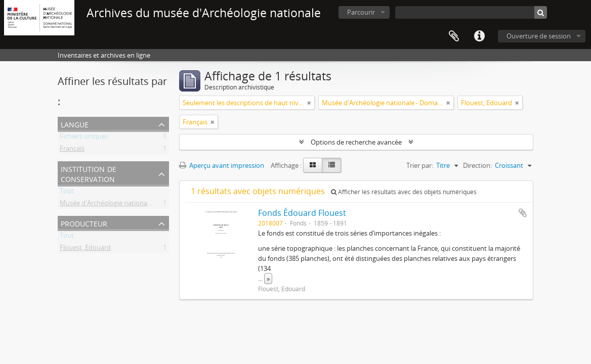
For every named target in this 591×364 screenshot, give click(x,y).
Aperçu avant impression (222, 165)
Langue (75, 124)
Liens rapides (479, 36)
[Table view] (332, 165)
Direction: (477, 165)
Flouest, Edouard (85, 249)
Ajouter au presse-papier (523, 213)
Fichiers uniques (84, 138)
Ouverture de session (539, 36)
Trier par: (420, 165)
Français (72, 150)
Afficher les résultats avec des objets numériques (404, 192)
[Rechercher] (541, 12)
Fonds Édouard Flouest (302, 213)
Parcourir (361, 12)
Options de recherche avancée (356, 142)
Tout (67, 193)
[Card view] (313, 165)
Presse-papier (454, 36)
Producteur (84, 223)
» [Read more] (268, 279)
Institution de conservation (89, 173)
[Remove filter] (309, 103)
